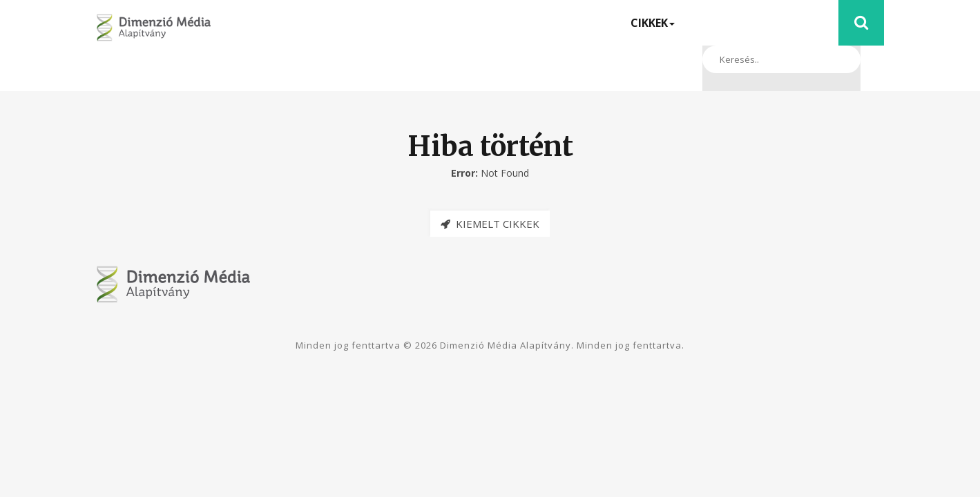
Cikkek (653, 23)
